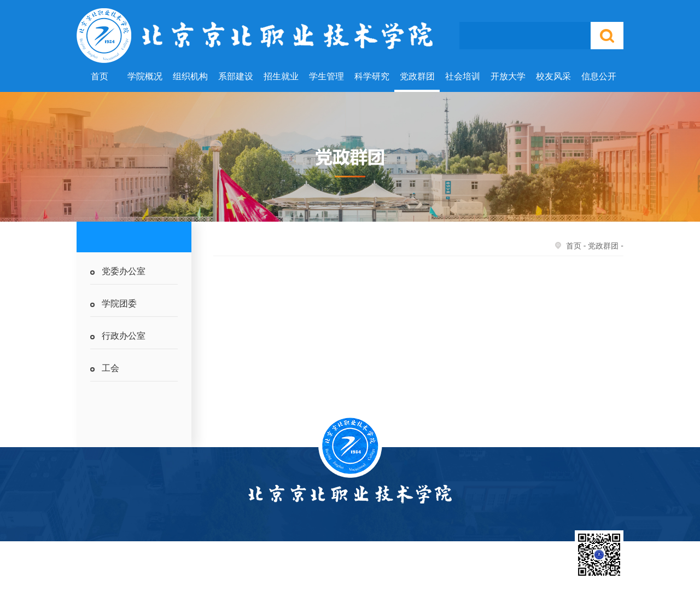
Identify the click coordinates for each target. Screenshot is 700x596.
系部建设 (236, 76)
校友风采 (553, 76)
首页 (100, 76)
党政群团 (417, 76)
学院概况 (145, 76)
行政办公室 (124, 336)
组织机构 (190, 76)
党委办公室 (124, 271)
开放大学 (508, 76)
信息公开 (599, 76)
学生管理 (326, 76)
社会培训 (463, 76)
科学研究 (372, 76)
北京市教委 (424, 572)
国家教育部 (375, 572)
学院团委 (119, 303)
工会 (110, 368)
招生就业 (281, 76)
